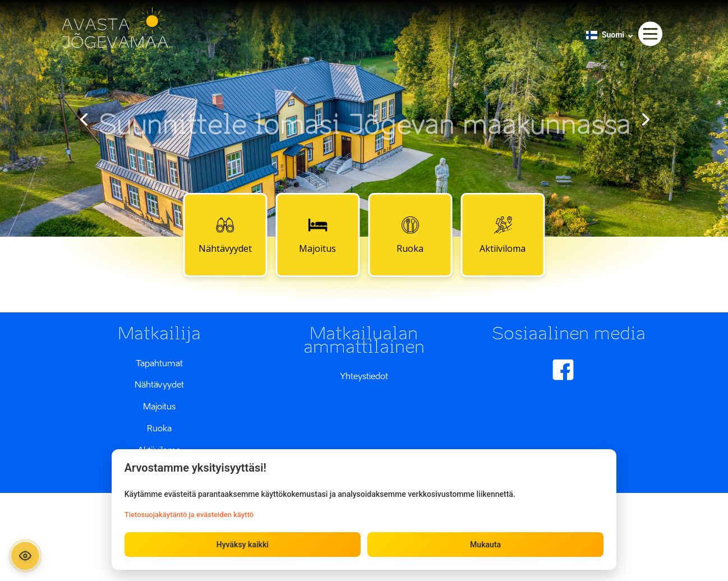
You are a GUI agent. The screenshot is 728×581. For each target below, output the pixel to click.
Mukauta (485, 544)
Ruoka (410, 234)
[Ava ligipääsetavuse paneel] (27, 554)
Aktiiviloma (503, 234)
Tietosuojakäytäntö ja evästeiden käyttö (190, 514)
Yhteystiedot (364, 376)
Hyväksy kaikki (243, 544)
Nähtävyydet (225, 234)
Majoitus (317, 234)
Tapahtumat (159, 363)
